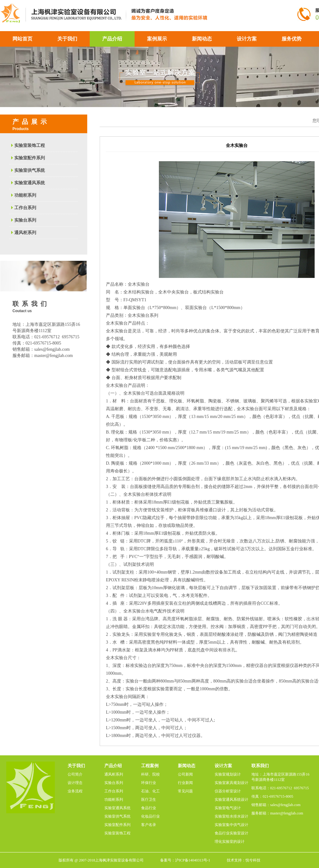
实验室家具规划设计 (231, 783)
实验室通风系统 (30, 183)
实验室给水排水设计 (231, 816)
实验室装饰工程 (30, 145)
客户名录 (149, 825)
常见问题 (185, 791)
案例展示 (157, 39)
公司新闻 (185, 774)
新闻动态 (202, 39)
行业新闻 (185, 783)
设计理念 (75, 783)
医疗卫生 (149, 800)
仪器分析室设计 (228, 791)
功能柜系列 (25, 195)
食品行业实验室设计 (231, 833)
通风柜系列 (25, 233)
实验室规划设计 (228, 774)
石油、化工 (150, 791)
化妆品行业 (150, 816)
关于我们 (67, 39)
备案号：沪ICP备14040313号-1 (185, 860)
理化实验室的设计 (230, 842)
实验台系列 (25, 220)
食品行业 (149, 808)
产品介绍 (112, 39)
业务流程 (75, 791)
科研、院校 (150, 774)
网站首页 (22, 39)
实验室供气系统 (30, 170)
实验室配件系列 (30, 158)
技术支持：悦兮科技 (244, 860)
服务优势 (292, 39)
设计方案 (247, 39)
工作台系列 (25, 208)
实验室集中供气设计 (231, 825)
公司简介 (75, 774)
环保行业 (149, 783)
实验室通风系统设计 (231, 800)
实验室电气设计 (228, 808)
